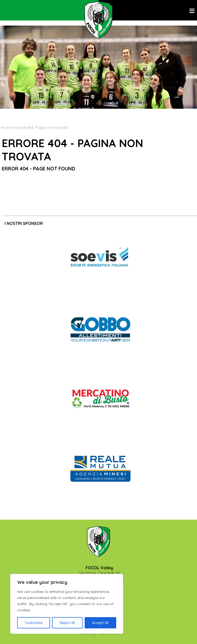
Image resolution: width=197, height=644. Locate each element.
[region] (67, 604)
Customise (34, 623)
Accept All (100, 623)
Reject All (67, 623)
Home (7, 128)
